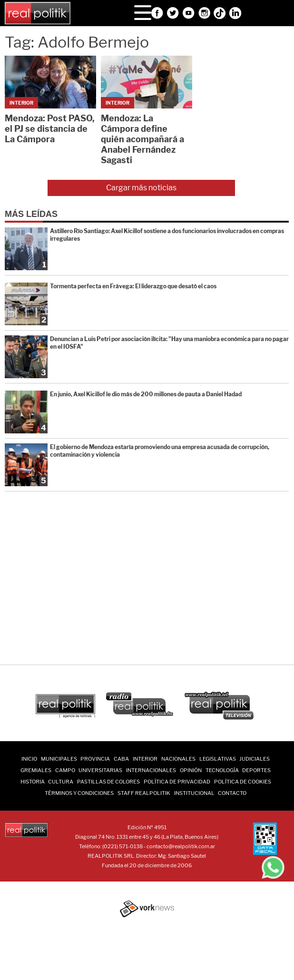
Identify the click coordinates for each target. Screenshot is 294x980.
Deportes (256, 770)
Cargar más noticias (141, 188)
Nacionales (178, 759)
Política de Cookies (243, 782)
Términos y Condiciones (79, 793)
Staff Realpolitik (144, 793)
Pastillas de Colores (108, 782)
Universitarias (100, 770)
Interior (145, 759)
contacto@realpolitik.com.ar (181, 846)
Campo (65, 770)
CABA (121, 759)
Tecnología (222, 770)
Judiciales (255, 759)
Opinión (191, 770)
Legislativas (218, 759)
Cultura (61, 782)
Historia (33, 782)
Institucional (194, 793)
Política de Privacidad (177, 782)
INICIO (29, 759)
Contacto (232, 793)
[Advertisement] (149, 575)
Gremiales (36, 770)
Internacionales (151, 770)
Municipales (59, 759)
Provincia (95, 759)
